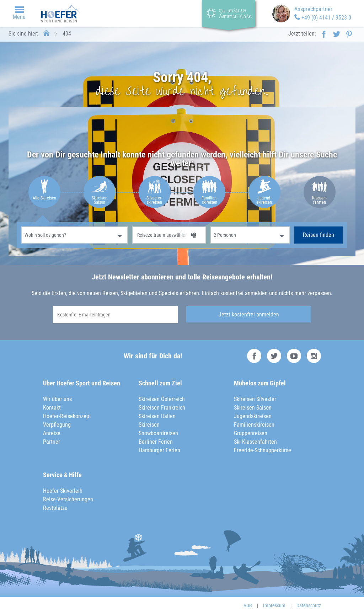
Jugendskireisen (253, 416)
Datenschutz (309, 605)
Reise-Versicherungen (68, 499)
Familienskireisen (254, 425)
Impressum (274, 605)
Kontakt (52, 408)
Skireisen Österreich (162, 399)
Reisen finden (318, 235)
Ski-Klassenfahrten (255, 442)
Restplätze (55, 508)
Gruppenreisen (251, 433)
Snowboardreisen (158, 433)
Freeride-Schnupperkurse (263, 450)
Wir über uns (57, 399)
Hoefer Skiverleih (63, 491)
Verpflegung (57, 425)
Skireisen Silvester (255, 399)
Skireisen (149, 425)
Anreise (52, 433)
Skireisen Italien (157, 416)
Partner (52, 442)
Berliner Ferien (156, 442)
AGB (248, 605)
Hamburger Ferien (159, 450)
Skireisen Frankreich (162, 408)
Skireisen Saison (253, 408)
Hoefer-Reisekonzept (67, 416)
